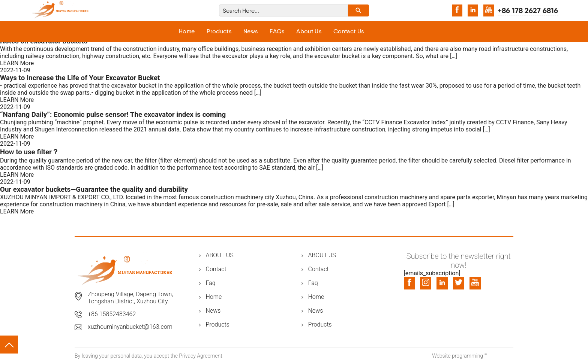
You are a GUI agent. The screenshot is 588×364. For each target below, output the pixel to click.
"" (486, 356)
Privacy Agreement (200, 356)
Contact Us (349, 31)
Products (219, 31)
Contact (216, 269)
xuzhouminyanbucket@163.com (130, 327)
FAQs (277, 31)
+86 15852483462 (112, 314)
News (250, 31)
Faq (211, 283)
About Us (309, 31)
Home (187, 31)
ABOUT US (220, 255)
